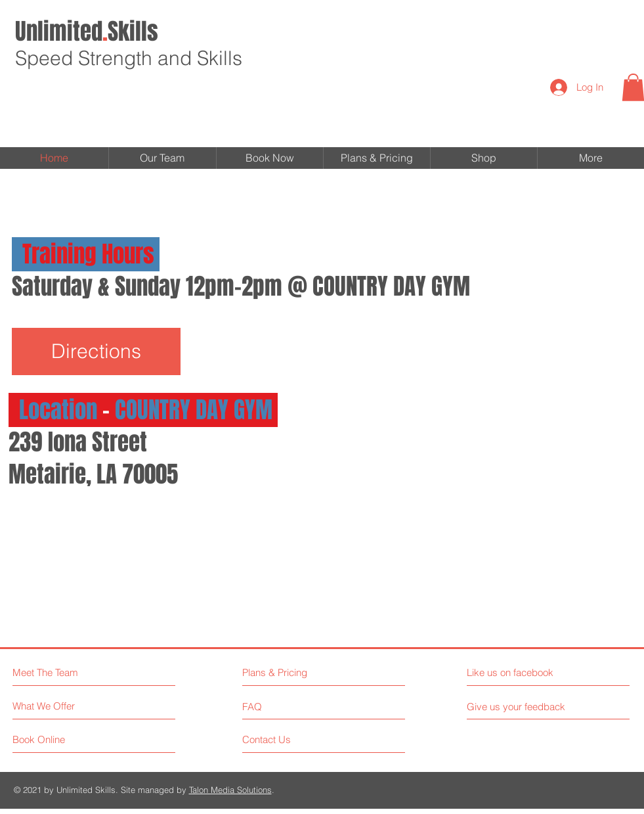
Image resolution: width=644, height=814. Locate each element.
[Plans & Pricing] (300, 672)
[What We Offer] (62, 706)
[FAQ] (280, 706)
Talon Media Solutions (230, 790)
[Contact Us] (292, 739)
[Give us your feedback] (521, 707)
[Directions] (96, 351)
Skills (87, 32)
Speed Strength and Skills (129, 58)
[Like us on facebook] (526, 672)
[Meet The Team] (69, 672)
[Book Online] (62, 739)
